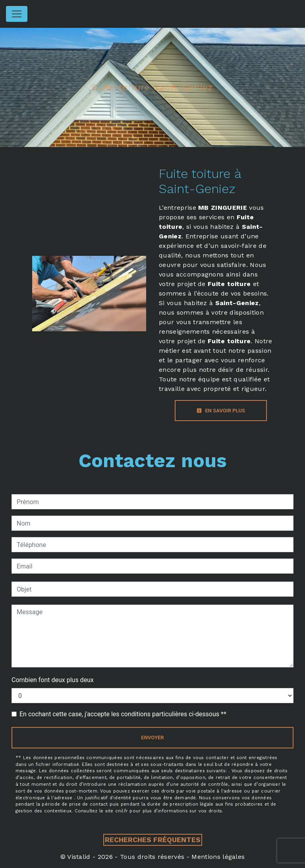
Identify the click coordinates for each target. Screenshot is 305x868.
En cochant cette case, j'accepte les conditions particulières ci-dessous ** (123, 714)
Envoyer (152, 738)
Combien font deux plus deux (53, 680)
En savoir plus (221, 411)
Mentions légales (217, 857)
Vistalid (79, 857)
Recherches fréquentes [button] (153, 840)
